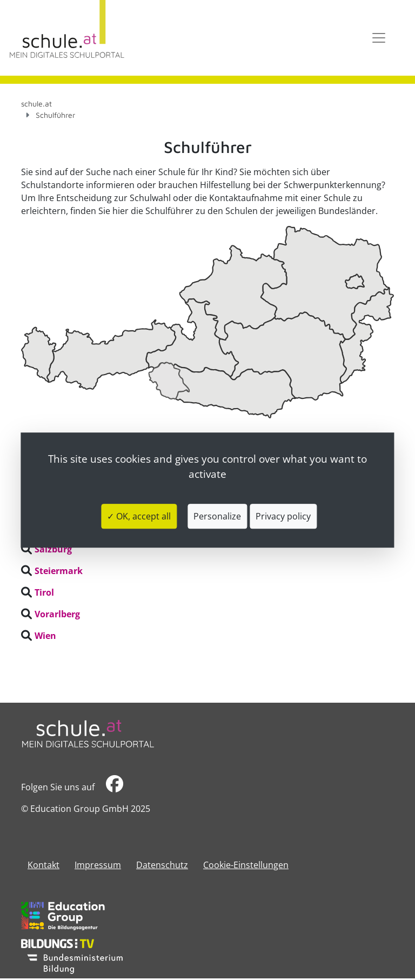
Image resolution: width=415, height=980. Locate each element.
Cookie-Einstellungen (246, 865)
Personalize (217, 516)
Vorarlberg (57, 614)
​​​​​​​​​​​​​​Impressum (98, 865)
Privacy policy (283, 516)
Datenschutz (162, 865)
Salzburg (53, 549)
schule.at (36, 104)
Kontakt (43, 865)
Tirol (44, 592)
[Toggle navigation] (379, 38)
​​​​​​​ (115, 787)
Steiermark (59, 571)
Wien (45, 636)
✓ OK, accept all (139, 516)
